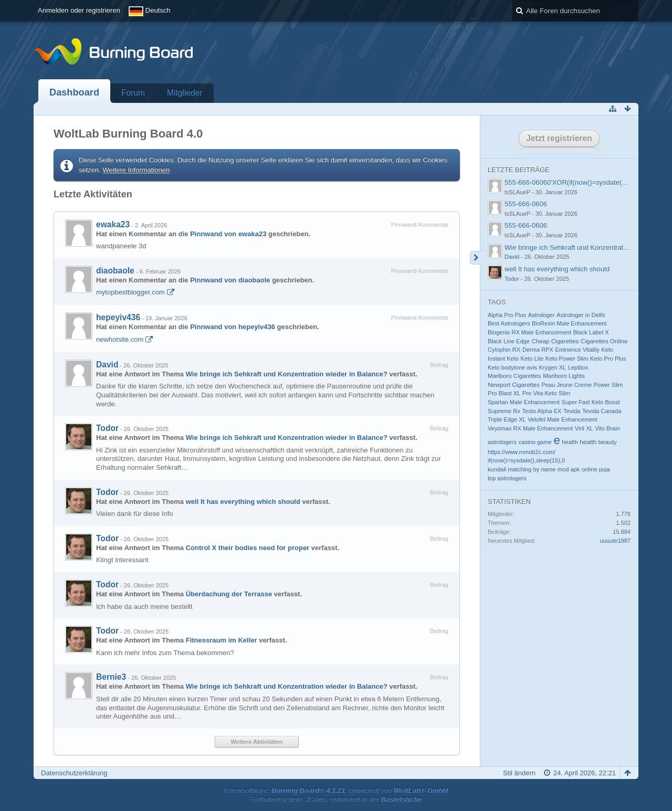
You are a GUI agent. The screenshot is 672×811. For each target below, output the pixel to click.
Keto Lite (532, 359)
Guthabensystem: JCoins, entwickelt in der (336, 799)
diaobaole (115, 271)
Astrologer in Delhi (581, 315)
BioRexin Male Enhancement (569, 323)
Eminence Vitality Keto (584, 350)
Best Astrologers (509, 323)
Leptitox (578, 367)
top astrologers (507, 478)
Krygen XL (553, 367)
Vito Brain (607, 428)
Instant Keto (503, 359)
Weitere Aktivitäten (257, 742)
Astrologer (542, 315)
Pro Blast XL (504, 393)
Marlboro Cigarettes (514, 376)
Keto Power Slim (567, 359)
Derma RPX (538, 350)
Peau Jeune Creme (567, 385)
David (107, 365)
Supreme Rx (504, 411)
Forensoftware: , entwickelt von (336, 790)
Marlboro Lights (564, 376)
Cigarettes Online (604, 341)
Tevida (572, 411)
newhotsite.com (120, 339)
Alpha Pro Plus (507, 315)
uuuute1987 (615, 541)
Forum (133, 93)
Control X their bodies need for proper (248, 548)
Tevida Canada (602, 411)
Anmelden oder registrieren (79, 10)
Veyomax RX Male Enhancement (530, 428)
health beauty (598, 442)
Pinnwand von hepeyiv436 (233, 327)
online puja (596, 469)
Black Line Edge (509, 341)
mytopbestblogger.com (130, 292)
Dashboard (74, 92)
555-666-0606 (526, 204)
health (570, 442)
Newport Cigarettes (514, 385)
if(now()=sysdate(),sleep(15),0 (526, 460)
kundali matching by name (522, 469)
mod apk (569, 469)
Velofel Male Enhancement (562, 419)
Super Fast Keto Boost (591, 402)
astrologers (502, 442)
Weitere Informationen (136, 170)
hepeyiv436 (118, 317)
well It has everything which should (243, 502)
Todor (107, 428)
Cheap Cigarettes (555, 341)
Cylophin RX (504, 350)
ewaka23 (113, 224)
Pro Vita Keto (539, 393)
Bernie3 (111, 677)
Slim (564, 393)
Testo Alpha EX (542, 411)
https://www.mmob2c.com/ (522, 452)
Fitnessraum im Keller (222, 640)
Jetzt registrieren (559, 138)
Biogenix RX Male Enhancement (529, 332)
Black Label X (591, 332)
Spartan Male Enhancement (524, 402)
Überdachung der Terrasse (229, 594)
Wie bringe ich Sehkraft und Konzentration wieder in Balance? (287, 374)
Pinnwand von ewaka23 (228, 234)
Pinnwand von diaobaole (230, 280)
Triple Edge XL (507, 419)
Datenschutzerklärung (74, 773)
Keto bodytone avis (512, 367)
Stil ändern (519, 773)
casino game (535, 442)
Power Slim (608, 385)
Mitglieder (185, 93)
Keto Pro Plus (608, 359)
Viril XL (584, 428)
